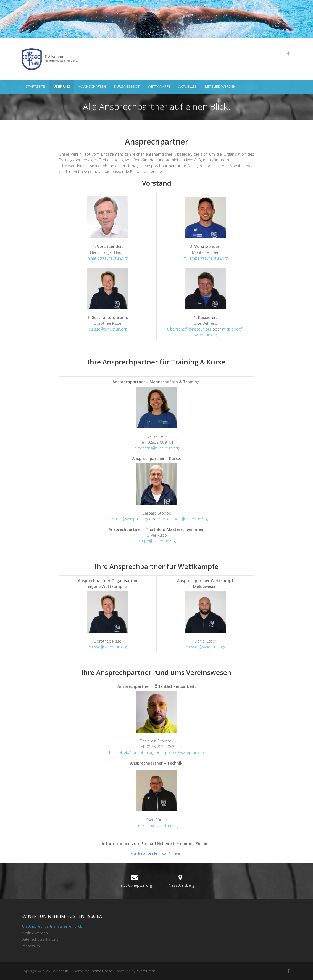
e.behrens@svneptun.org (157, 448)
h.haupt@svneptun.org (108, 258)
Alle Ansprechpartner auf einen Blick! (52, 926)
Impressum (31, 946)
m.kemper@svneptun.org (205, 258)
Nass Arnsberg (181, 885)
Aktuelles (188, 86)
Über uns (62, 86)
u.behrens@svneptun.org (189, 329)
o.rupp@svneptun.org (156, 541)
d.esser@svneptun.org (205, 647)
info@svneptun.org (135, 885)
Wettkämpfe (159, 86)
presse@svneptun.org (185, 753)
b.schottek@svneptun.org (132, 753)
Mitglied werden (220, 86)
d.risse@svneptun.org (108, 329)
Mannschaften (92, 86)
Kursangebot (127, 86)
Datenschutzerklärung (40, 939)
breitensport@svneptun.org (183, 519)
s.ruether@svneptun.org (156, 826)
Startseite (35, 86)
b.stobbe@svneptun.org (127, 519)
